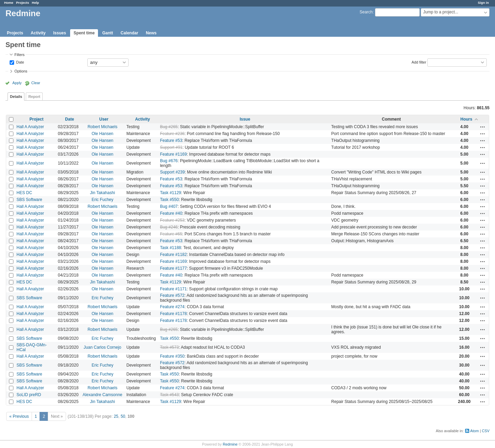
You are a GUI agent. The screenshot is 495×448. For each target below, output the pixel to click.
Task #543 (169, 395)
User (104, 119)
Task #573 (169, 347)
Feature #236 (172, 134)
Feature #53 (171, 141)
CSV (486, 431)
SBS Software (29, 200)
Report (34, 97)
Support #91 (171, 147)
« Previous (19, 416)
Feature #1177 (173, 268)
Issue (245, 119)
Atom (475, 431)
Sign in (483, 3)
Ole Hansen (102, 134)
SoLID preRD (29, 395)
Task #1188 (170, 248)
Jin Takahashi (103, 193)
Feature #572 (172, 295)
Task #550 (169, 200)
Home (9, 3)
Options (21, 71)
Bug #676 (169, 161)
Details (16, 97)
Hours (466, 119)
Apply (17, 83)
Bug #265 (169, 127)
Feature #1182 (173, 255)
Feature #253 (172, 220)
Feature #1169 (173, 154)
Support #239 (172, 172)
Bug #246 (169, 227)
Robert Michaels (103, 127)
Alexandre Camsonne (102, 395)
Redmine (230, 444)
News (151, 33)
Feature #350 (172, 356)
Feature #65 (171, 234)
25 (116, 416)
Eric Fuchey (102, 200)
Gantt (107, 33)
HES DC (24, 193)
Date (20, 62)
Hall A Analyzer (30, 127)
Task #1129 (170, 193)
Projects (23, 3)
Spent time (84, 33)
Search (366, 12)
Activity (38, 33)
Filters (19, 55)
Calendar (129, 33)
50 (123, 416)
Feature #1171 (173, 289)
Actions (483, 127)
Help (36, 3)
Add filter (419, 62)
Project (37, 119)
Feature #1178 (173, 314)
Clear (36, 83)
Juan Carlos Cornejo (102, 347)
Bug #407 (169, 206)
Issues (60, 33)
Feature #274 (172, 307)
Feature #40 (171, 213)
